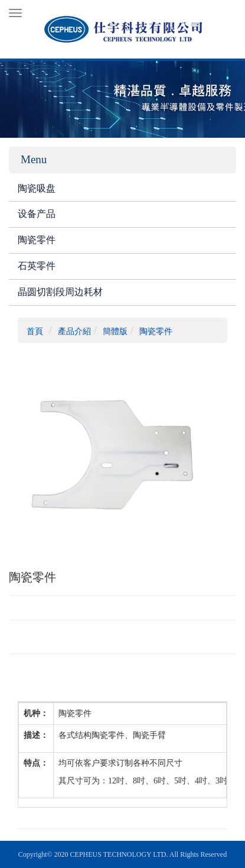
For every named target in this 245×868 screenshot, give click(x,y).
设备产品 (37, 214)
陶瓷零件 (37, 240)
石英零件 (37, 266)
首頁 (35, 331)
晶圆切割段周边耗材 (60, 292)
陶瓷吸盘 (37, 188)
